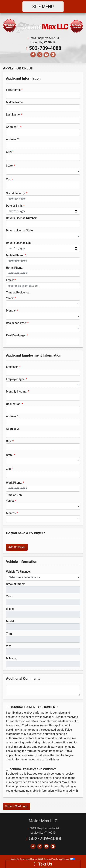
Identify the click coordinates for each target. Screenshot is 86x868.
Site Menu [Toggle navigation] (43, 7)
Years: (10, 298)
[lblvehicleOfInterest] (43, 577)
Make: (10, 609)
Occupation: (14, 404)
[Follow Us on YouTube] (46, 55)
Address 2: (13, 139)
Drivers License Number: (21, 218)
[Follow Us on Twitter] (40, 55)
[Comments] (43, 691)
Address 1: (13, 127)
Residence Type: (16, 323)
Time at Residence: (18, 292)
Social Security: (16, 193)
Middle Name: (15, 102)
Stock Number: (15, 584)
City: (9, 152)
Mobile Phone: (15, 255)
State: (10, 166)
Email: (10, 280)
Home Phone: (15, 268)
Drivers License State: (20, 230)
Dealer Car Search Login (20, 859)
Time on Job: (14, 495)
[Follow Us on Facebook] (33, 55)
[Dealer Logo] (43, 26)
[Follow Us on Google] (53, 55)
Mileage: (11, 658)
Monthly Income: (17, 392)
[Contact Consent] (7, 769)
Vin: (8, 646)
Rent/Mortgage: (16, 335)
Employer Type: (16, 379)
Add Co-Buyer (17, 547)
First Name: (13, 90)
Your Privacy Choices (64, 859)
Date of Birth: (14, 206)
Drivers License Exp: (19, 243)
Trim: (9, 634)
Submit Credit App (17, 806)
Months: (11, 311)
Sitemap (48, 859)
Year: (9, 596)
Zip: (8, 179)
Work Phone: (14, 483)
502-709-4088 (45, 48)
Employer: (12, 367)
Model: (10, 621)
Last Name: (13, 115)
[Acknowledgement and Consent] (7, 707)
